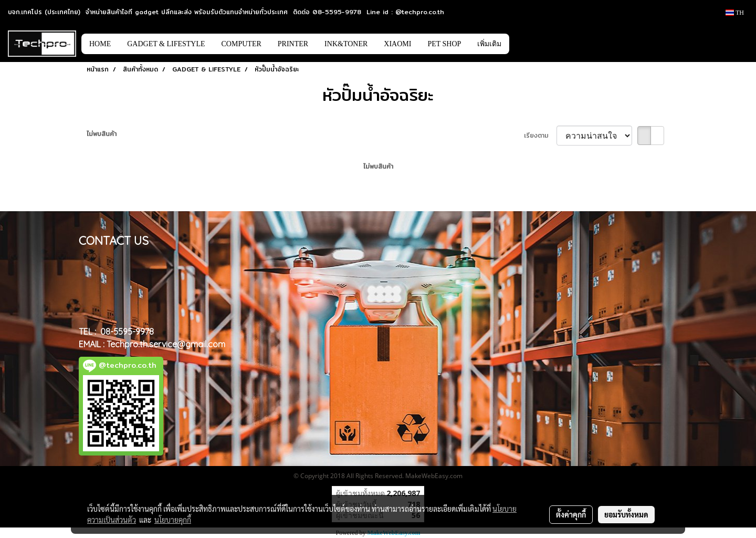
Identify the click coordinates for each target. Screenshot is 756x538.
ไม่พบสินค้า (102, 134)
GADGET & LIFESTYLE (166, 44)
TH (735, 13)
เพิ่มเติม (489, 44)
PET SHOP (444, 44)
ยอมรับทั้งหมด (626, 514)
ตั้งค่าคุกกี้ (571, 514)
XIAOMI (397, 44)
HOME (100, 44)
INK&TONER (346, 44)
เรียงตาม (540, 136)
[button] (525, 44)
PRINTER (293, 44)
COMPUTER (241, 44)
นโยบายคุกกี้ (173, 520)
